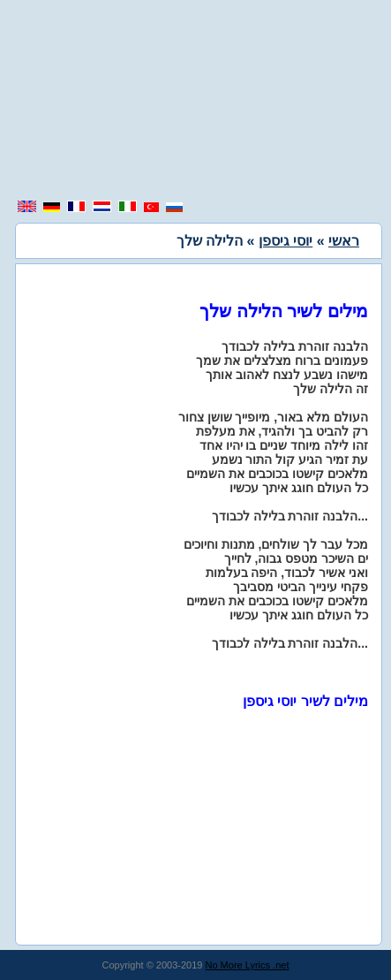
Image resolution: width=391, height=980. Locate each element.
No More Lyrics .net (248, 965)
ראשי (344, 241)
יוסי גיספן (286, 241)
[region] (196, 102)
